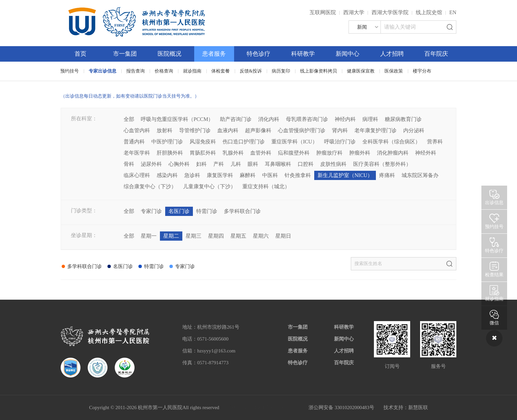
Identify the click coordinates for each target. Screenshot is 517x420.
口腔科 (306, 164)
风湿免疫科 (203, 142)
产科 (219, 164)
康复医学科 (220, 175)
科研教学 (303, 54)
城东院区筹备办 (420, 175)
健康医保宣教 (361, 71)
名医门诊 (179, 211)
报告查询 (136, 71)
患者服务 (214, 54)
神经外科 (426, 153)
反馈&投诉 (251, 71)
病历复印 (281, 71)
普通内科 (134, 142)
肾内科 (340, 130)
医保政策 (394, 71)
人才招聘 (392, 54)
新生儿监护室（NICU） (345, 175)
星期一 (149, 236)
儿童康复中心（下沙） (209, 186)
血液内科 (228, 130)
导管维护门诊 (195, 130)
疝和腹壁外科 (294, 153)
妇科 (201, 164)
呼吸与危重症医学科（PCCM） (177, 119)
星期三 (194, 236)
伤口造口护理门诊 (244, 142)
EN (453, 12)
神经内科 (345, 119)
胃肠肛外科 (203, 153)
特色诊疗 (258, 54)
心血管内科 (137, 130)
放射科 (165, 130)
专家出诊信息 (103, 71)
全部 (129, 119)
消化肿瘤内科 (393, 153)
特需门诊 (207, 211)
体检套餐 (221, 71)
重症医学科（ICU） (294, 142)
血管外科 (261, 153)
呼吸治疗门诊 (340, 142)
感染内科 (167, 175)
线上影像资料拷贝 (319, 71)
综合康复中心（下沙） (150, 186)
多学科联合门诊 (242, 211)
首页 (80, 54)
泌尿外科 (151, 164)
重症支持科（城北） (266, 186)
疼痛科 (387, 175)
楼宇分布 (422, 71)
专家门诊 (151, 211)
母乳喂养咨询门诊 (307, 119)
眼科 (253, 164)
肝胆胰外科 (170, 153)
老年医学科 (137, 153)
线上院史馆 (429, 12)
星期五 (238, 236)
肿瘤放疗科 (329, 153)
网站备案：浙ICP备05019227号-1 (264, 407)
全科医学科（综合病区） (391, 142)
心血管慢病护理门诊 (302, 130)
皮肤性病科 (333, 164)
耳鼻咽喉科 (278, 164)
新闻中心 (348, 54)
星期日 (283, 236)
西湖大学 (354, 12)
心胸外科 (179, 164)
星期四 (216, 236)
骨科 (129, 164)
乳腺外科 (233, 153)
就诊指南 (192, 71)
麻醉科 (248, 175)
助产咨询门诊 (236, 119)
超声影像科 (258, 130)
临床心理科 (137, 175)
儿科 (236, 164)
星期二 (171, 236)
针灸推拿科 (298, 175)
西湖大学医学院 (390, 12)
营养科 (435, 142)
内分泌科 (414, 130)
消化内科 (269, 119)
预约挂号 (70, 71)
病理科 (370, 119)
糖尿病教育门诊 (403, 119)
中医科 (270, 175)
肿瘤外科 (360, 153)
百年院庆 (436, 54)
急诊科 (192, 175)
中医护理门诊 (167, 142)
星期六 (261, 236)
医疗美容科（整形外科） (382, 164)
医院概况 (169, 54)
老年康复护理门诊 (376, 130)
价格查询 (164, 71)
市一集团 (125, 54)
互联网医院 (323, 12)
